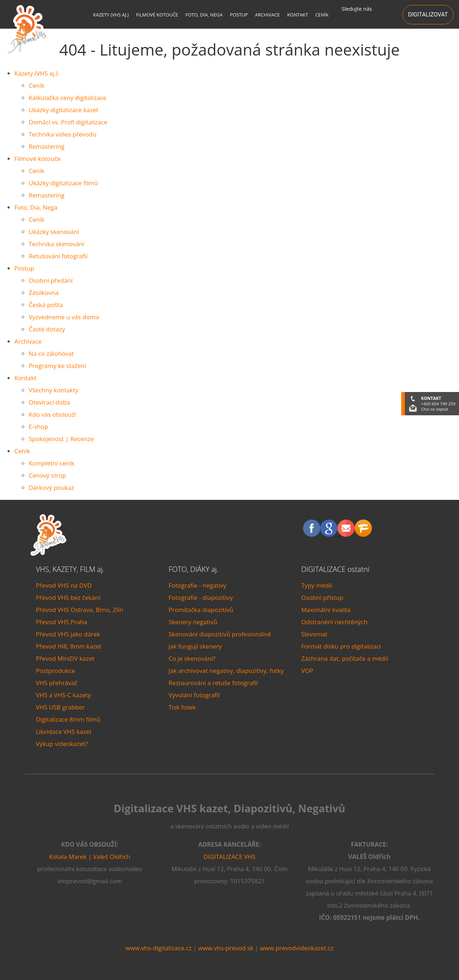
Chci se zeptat (434, 409)
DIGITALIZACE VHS (230, 857)
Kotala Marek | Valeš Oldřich (90, 857)
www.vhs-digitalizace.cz (158, 948)
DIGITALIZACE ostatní (335, 569)
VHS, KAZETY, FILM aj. (70, 569)
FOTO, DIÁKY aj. (193, 569)
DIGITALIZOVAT (428, 15)
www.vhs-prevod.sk (226, 948)
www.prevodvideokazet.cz (297, 948)
